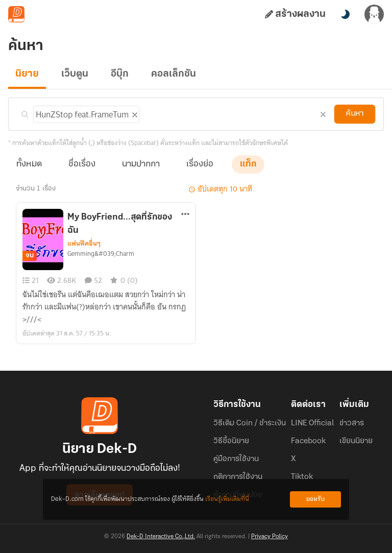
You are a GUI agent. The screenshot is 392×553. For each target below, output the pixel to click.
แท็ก (248, 164)
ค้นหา (355, 114)
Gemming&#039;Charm (101, 254)
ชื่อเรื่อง (82, 164)
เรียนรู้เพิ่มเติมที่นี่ (227, 499)
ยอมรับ (315, 499)
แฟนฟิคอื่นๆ (84, 244)
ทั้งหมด (29, 164)
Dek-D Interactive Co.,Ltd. (161, 537)
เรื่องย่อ (200, 164)
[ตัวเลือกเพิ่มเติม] (186, 215)
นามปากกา (141, 164)
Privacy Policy (269, 537)
